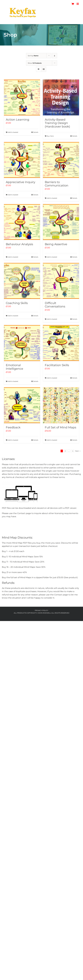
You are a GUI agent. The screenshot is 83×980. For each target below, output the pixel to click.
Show (35, 63)
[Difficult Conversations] (61, 281)
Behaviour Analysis (19, 244)
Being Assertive (56, 244)
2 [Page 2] (65, 451)
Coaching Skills (17, 303)
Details (36, 132)
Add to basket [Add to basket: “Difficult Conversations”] (52, 319)
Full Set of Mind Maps (60, 427)
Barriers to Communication (57, 184)
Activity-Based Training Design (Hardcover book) (57, 123)
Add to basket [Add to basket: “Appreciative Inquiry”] (13, 195)
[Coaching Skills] (22, 281)
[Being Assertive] (61, 222)
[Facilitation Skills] (61, 343)
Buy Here (50, 136)
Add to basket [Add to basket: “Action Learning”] (13, 132)
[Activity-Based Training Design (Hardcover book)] (61, 97)
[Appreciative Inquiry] (22, 160)
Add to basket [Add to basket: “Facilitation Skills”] (52, 378)
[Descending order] (55, 56)
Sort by (33, 56)
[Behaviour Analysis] (22, 222)
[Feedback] (22, 405)
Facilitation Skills (57, 365)
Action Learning (18, 120)
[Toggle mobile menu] (78, 4)
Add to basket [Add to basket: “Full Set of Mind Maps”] (52, 440)
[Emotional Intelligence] (22, 343)
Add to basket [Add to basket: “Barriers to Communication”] (52, 198)
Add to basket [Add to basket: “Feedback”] (13, 440)
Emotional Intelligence (14, 367)
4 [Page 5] (73, 451)
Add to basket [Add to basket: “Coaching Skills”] (13, 316)
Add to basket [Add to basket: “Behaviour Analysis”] (13, 257)
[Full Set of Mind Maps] (61, 405)
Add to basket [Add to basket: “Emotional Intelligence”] (13, 381)
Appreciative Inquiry (20, 182)
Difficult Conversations (55, 305)
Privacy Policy (41, 610)
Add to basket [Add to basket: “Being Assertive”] (52, 257)
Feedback (13, 427)
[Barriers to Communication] (61, 160)
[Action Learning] (22, 97)
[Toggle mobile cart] (73, 4)
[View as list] (44, 69)
